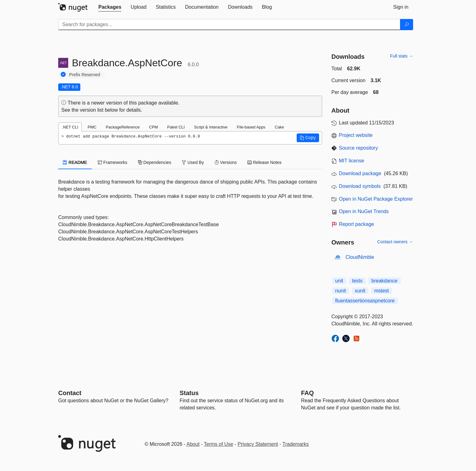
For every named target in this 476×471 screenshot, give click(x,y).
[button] (308, 138)
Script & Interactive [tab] (211, 127)
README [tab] (75, 162)
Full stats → (402, 56)
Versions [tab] (226, 162)
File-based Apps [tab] (251, 127)
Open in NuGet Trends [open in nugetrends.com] (364, 211)
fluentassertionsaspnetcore (365, 301)
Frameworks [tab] (113, 162)
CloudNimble (360, 257)
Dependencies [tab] (155, 162)
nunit (341, 291)
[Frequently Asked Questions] (307, 393)
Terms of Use (219, 444)
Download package (360, 173)
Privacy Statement (258, 444)
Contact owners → (395, 242)
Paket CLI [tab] (176, 127)
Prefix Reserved (85, 75)
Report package (357, 224)
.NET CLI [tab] (70, 127)
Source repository (358, 148)
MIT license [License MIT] (352, 161)
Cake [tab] (279, 127)
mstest (382, 291)
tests (357, 281)
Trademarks (296, 444)
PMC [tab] (92, 127)
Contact (70, 393)
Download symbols (360, 186)
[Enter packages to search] (229, 25)
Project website (356, 135)
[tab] (110, 7)
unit (339, 281)
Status (189, 393)
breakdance (384, 281)
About (193, 444)
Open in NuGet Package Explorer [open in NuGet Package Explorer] (376, 199)
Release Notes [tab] (265, 162)
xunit (360, 291)
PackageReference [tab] (123, 127)
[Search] (407, 25)
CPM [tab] (153, 127)
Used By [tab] (193, 162)
